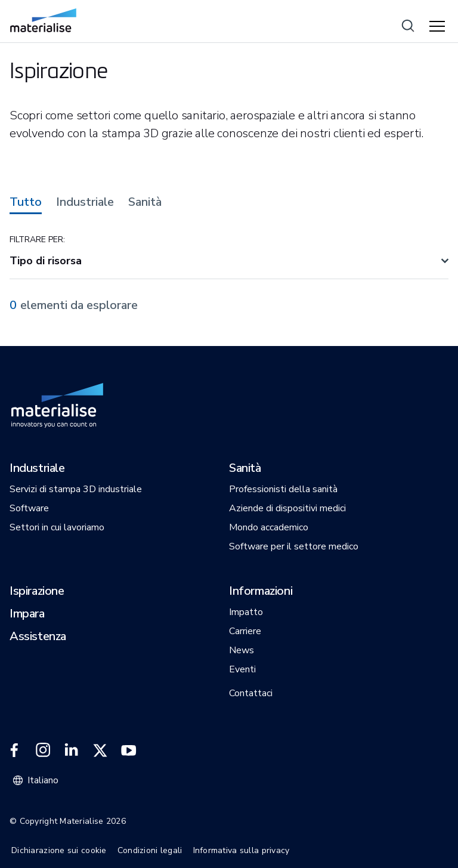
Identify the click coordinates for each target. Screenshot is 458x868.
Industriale (85, 203)
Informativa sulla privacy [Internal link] (242, 850)
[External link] (14, 750)
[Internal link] (43, 20)
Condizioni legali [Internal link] (150, 850)
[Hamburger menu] (439, 27)
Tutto (26, 203)
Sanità (145, 203)
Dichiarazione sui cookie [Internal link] (59, 850)
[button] (37, 469)
